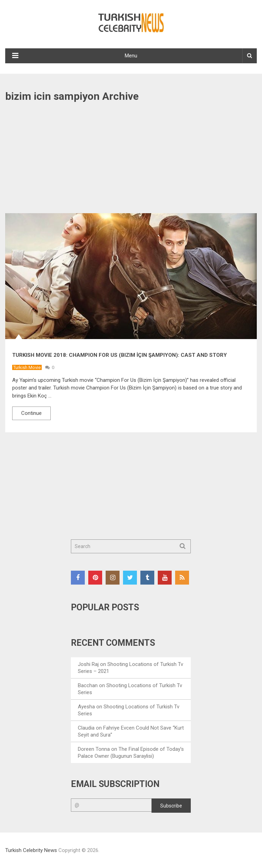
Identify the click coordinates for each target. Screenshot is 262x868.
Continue (31, 413)
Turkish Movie (27, 367)
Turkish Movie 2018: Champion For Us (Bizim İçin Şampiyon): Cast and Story (120, 355)
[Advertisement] (131, 162)
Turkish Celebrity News (31, 850)
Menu (131, 56)
